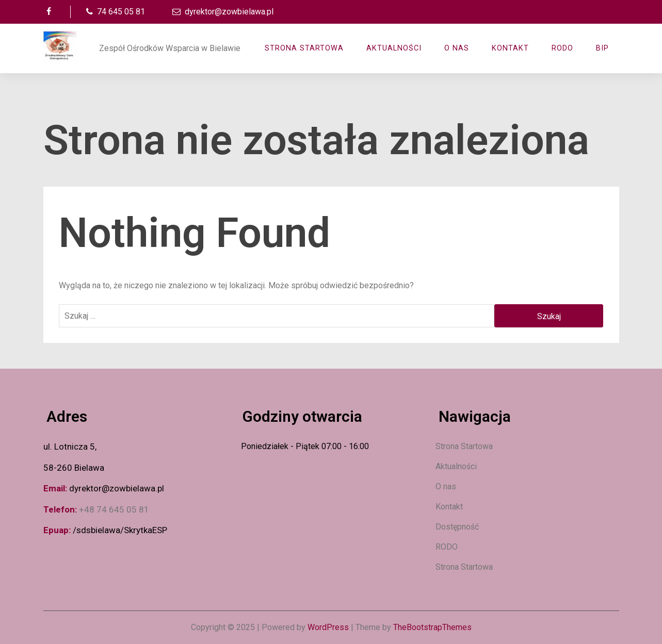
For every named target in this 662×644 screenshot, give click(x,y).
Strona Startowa (304, 48)
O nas (457, 48)
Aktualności (456, 466)
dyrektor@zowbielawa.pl (222, 12)
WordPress (328, 627)
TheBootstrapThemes (432, 627)
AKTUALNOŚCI (394, 48)
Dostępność (457, 527)
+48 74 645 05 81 (114, 509)
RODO (562, 48)
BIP (602, 48)
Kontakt (510, 48)
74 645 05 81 (114, 12)
